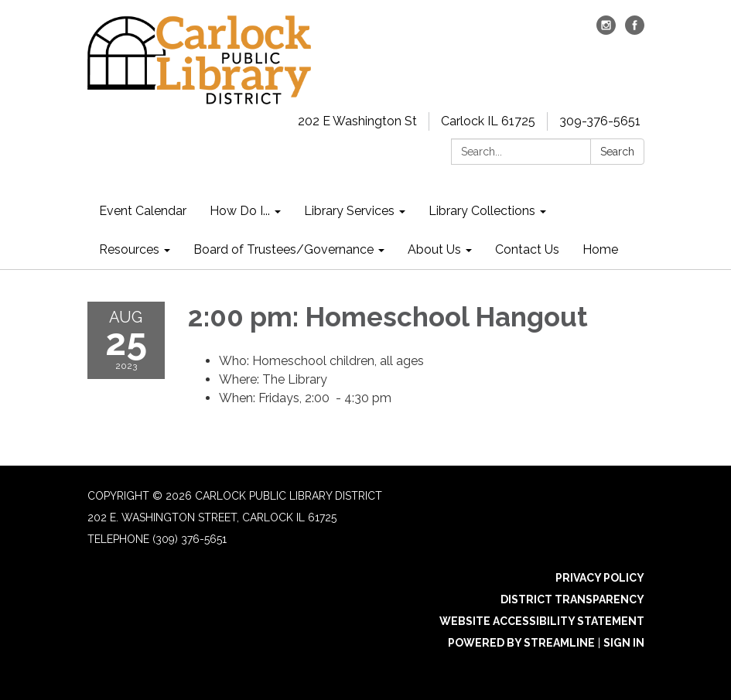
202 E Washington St (357, 121)
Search (617, 152)
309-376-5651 (600, 121)
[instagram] (606, 31)
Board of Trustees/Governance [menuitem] (284, 249)
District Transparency (572, 599)
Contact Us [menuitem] (527, 249)
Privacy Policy (600, 578)
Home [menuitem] (600, 249)
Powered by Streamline (521, 643)
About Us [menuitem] (434, 249)
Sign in (624, 643)
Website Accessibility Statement (542, 621)
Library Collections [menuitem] (482, 211)
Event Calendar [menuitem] (143, 211)
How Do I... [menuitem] (240, 211)
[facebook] (635, 31)
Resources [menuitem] (129, 249)
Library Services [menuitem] (349, 211)
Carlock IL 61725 (488, 121)
